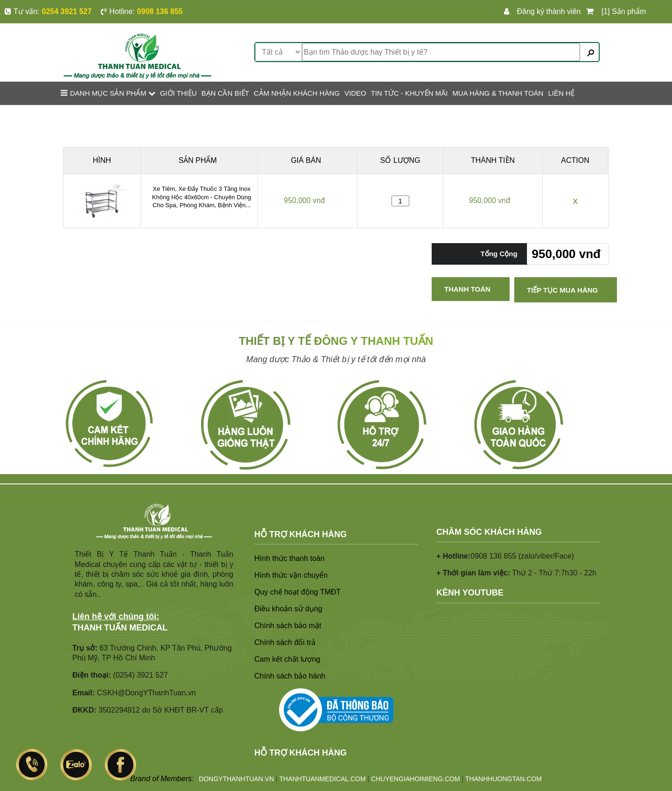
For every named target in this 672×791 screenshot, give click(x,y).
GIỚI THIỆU (178, 93)
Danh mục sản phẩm (108, 93)
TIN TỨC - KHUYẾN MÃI (409, 93)
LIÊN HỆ (561, 93)
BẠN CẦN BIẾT (225, 93)
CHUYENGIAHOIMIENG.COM (416, 779)
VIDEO (355, 93)
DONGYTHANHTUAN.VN (236, 779)
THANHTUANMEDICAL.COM (323, 779)
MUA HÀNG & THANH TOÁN (498, 93)
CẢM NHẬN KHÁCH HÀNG (297, 93)
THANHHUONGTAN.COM (504, 779)
